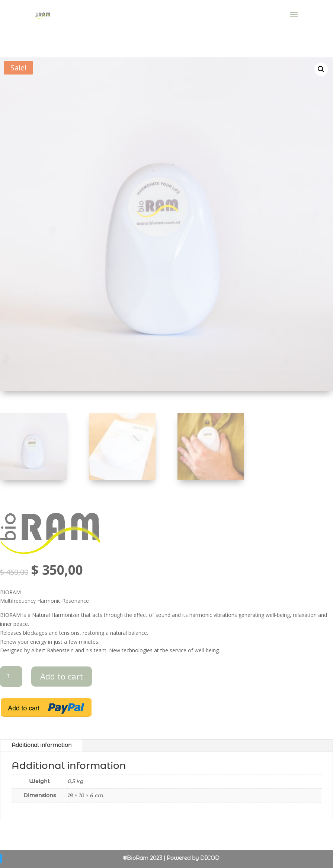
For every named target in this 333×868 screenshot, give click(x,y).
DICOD (210, 858)
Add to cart (62, 676)
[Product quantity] (11, 677)
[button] (321, 69)
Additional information (41, 745)
